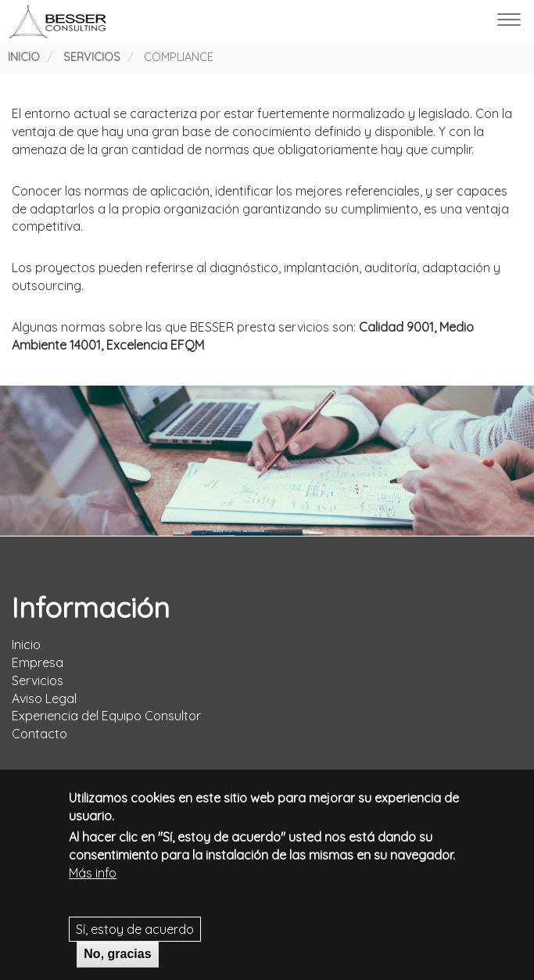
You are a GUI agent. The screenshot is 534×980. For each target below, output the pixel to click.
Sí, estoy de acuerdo (135, 935)
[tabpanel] (267, 461)
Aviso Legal (44, 698)
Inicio (24, 57)
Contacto (39, 734)
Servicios (92, 57)
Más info (93, 878)
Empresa (38, 662)
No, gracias (117, 960)
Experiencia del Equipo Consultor (106, 716)
